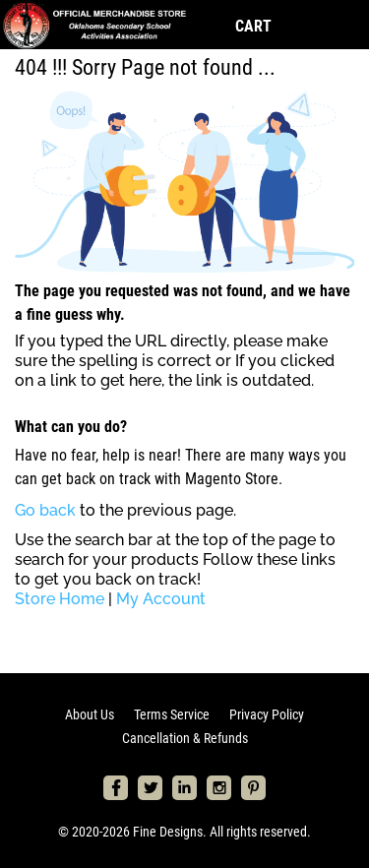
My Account (161, 599)
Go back (45, 510)
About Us (90, 714)
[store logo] (93, 25)
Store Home (60, 599)
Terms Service (172, 714)
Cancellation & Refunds (185, 738)
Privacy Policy (267, 714)
